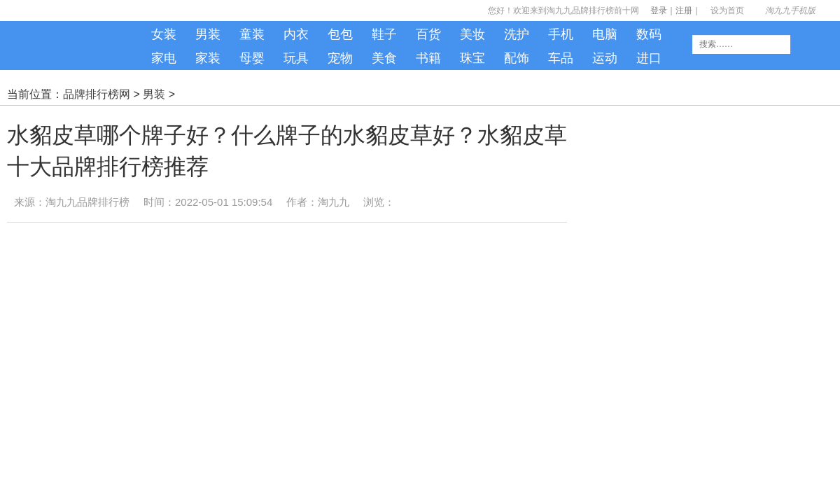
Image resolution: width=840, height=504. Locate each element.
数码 (649, 34)
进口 (649, 58)
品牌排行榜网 (97, 94)
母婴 (252, 58)
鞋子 (384, 34)
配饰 (517, 58)
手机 (561, 34)
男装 (208, 34)
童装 (252, 34)
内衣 (296, 34)
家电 (164, 58)
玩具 (296, 58)
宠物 (340, 58)
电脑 (605, 34)
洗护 (517, 34)
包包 (340, 34)
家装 (208, 58)
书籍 (428, 58)
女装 (164, 34)
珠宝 (472, 58)
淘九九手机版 (77, 49)
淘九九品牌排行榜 (87, 202)
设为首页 (727, 10)
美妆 (472, 34)
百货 (428, 34)
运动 (605, 58)
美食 (384, 58)
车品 (561, 58)
